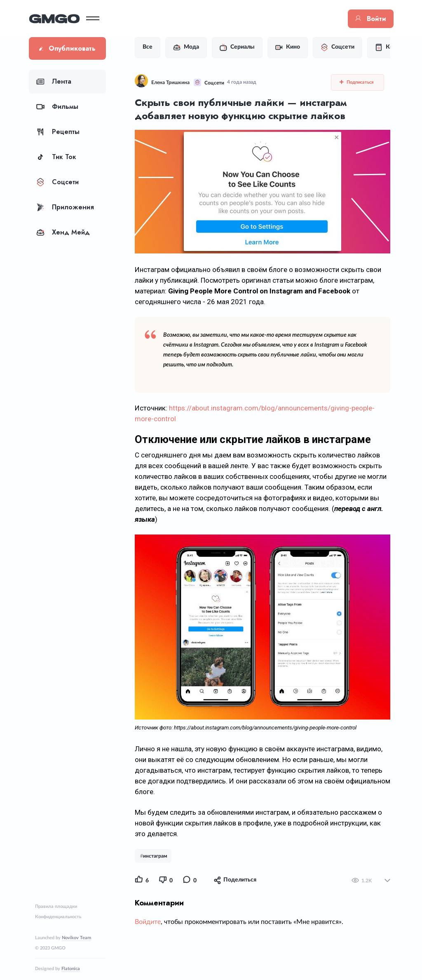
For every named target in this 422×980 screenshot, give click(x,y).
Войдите (148, 922)
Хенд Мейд (63, 232)
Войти (371, 19)
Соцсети (57, 182)
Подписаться (357, 82)
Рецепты (58, 132)
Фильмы (57, 107)
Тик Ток (56, 157)
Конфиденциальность (58, 917)
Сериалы (237, 47)
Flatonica (71, 969)
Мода (186, 47)
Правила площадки (56, 906)
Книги (389, 47)
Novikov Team (76, 938)
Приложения (65, 207)
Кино (288, 47)
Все (148, 47)
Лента (54, 81)
